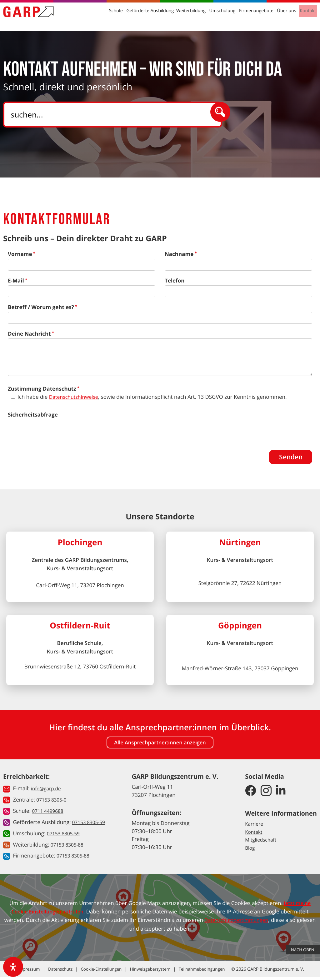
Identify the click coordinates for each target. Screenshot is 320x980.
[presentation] (55, 432)
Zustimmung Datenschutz (42, 389)
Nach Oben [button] (303, 932)
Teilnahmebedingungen (197, 972)
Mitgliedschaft (262, 843)
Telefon (175, 280)
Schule (128, 15)
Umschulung (226, 15)
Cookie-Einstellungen (100, 972)
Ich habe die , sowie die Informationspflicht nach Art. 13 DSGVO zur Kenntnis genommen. (154, 397)
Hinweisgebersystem (147, 972)
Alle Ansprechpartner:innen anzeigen (160, 746)
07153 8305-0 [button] (53, 803)
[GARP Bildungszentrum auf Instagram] (266, 795)
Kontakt (306, 15)
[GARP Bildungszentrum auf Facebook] (250, 795)
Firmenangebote (257, 15)
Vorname (20, 254)
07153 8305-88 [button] (69, 847)
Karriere (255, 827)
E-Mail (16, 280)
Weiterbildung (197, 15)
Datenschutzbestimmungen (246, 923)
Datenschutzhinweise (75, 397)
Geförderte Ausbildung (159, 15)
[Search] (110, 115)
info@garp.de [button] (47, 792)
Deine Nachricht (29, 334)
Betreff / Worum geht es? (41, 307)
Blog (250, 851)
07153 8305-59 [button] (90, 825)
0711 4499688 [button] (49, 814)
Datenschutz (61, 972)
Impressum (32, 972)
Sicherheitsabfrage (33, 415)
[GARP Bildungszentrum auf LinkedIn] (281, 795)
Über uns (286, 15)
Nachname (179, 254)
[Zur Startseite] (33, 17)
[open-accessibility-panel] (13, 967)
